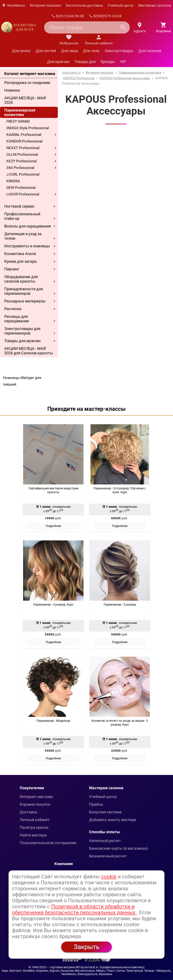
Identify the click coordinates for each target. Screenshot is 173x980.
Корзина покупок (35, 804)
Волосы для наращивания (28, 226)
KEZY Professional (22, 161)
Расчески (13, 309)
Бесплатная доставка (84, 5)
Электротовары (119, 51)
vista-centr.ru (71, 73)
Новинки (12, 90)
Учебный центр (121, 5)
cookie (109, 877)
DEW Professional (21, 188)
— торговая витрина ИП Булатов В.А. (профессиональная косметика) (96, 967)
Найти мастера (33, 835)
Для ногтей (46, 51)
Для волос (21, 51)
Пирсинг (12, 269)
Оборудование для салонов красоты (21, 279)
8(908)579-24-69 (105, 16)
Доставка (28, 812)
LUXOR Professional (23, 194)
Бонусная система (105, 812)
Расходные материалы (25, 301)
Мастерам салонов (155, 5)
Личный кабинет (35, 820)
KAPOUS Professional (79, 78)
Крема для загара (20, 261)
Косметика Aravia (20, 254)
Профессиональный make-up (22, 216)
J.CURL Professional (23, 174)
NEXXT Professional (23, 148)
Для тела (91, 51)
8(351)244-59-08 (68, 16)
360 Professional (20, 168)
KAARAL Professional (24, 135)
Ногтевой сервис (19, 206)
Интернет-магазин (45, 5)
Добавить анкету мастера (113, 820)
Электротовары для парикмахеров (22, 331)
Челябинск (13, 5)
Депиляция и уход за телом (23, 236)
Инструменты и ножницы (27, 246)
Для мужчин (58, 62)
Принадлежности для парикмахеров (24, 291)
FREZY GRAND (18, 121)
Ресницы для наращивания (17, 319)
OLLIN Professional (22, 154)
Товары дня (85, 62)
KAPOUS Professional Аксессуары (125, 78)
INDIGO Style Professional (28, 128)
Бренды (108, 62)
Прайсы (96, 804)
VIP (123, 62)
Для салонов (150, 51)
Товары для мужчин (22, 341)
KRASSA (13, 181)
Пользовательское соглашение (48, 843)
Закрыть (86, 947)
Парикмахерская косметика (20, 112)
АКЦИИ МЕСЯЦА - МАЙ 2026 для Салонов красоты (29, 351)
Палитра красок (34, 827)
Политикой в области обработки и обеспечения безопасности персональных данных (74, 910)
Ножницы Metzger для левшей (22, 381)
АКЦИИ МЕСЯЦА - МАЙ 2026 (25, 100)
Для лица (69, 51)
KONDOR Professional (24, 141)
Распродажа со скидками (27, 83)
